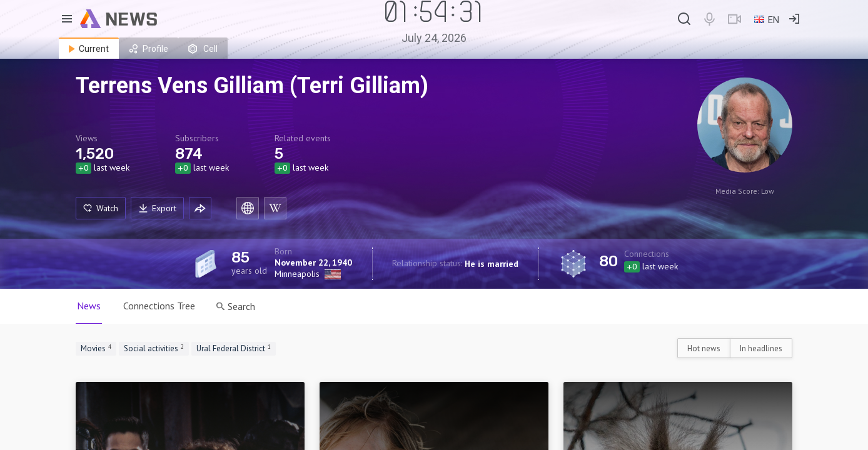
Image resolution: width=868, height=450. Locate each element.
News (89, 306)
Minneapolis (297, 274)
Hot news (704, 348)
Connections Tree (159, 306)
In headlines (761, 348)
